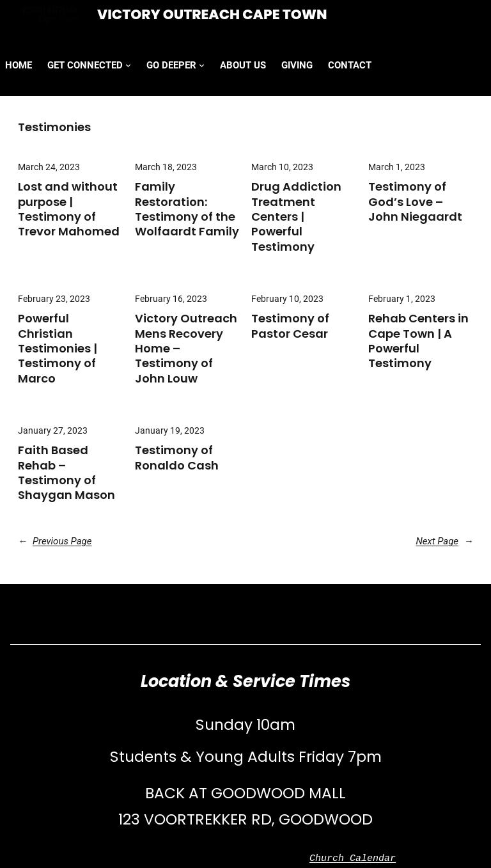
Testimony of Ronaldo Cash (177, 458)
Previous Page (55, 541)
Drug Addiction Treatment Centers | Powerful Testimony (296, 217)
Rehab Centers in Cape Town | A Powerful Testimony (418, 341)
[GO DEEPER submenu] (202, 65)
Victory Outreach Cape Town (212, 14)
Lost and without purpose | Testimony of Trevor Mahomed (69, 209)
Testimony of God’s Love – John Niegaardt (415, 201)
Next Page (444, 541)
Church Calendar (353, 859)
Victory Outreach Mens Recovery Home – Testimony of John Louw (186, 348)
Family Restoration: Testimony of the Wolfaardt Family (187, 209)
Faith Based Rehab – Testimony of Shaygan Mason (66, 473)
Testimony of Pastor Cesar (290, 326)
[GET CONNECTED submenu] (128, 65)
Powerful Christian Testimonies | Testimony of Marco (58, 348)
